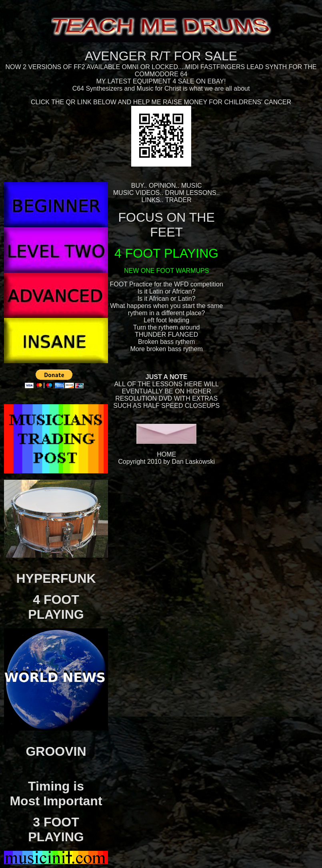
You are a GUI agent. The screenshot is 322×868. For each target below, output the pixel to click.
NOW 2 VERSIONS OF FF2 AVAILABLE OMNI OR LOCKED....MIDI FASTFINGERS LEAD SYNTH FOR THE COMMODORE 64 (161, 71)
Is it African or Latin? (167, 299)
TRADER (178, 200)
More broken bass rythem (166, 349)
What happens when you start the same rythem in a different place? (166, 309)
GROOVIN (56, 751)
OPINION (162, 186)
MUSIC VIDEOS (136, 193)
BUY (137, 186)
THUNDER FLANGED (166, 335)
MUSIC (192, 186)
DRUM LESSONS (191, 193)
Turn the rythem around (167, 327)
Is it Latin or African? (167, 291)
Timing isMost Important (56, 794)
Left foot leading (166, 320)
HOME (166, 454)
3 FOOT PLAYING (56, 829)
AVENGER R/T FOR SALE (161, 56)
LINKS (151, 200)
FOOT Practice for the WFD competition (166, 284)
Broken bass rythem (166, 342)
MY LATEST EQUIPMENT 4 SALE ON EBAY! (161, 81)
